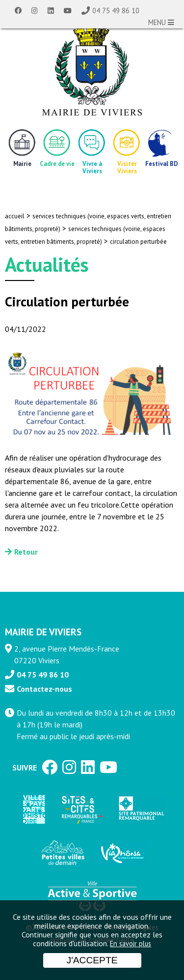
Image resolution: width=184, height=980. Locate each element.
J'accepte (92, 960)
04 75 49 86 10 (116, 11)
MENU (161, 22)
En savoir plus (131, 944)
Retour (26, 552)
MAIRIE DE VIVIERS (43, 632)
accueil (15, 216)
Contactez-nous (44, 689)
